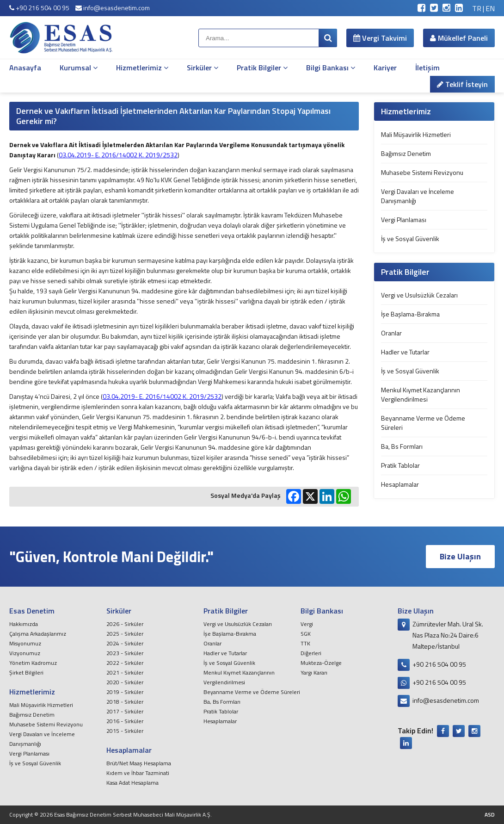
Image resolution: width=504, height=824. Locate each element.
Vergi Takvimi (380, 38)
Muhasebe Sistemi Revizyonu (422, 172)
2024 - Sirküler (125, 643)
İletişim (427, 68)
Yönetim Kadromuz (33, 663)
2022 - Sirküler (125, 663)
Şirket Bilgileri (26, 672)
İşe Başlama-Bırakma (410, 314)
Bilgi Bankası (331, 68)
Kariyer (385, 68)
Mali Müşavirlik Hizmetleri (416, 134)
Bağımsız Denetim (406, 153)
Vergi (307, 624)
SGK (306, 634)
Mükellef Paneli (459, 38)
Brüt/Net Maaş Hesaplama (139, 763)
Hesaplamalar (400, 484)
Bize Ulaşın (460, 556)
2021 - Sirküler (125, 672)
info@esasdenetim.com (113, 8)
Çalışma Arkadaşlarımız (38, 634)
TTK (305, 643)
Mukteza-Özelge (321, 663)
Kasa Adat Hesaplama (132, 783)
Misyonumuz (25, 643)
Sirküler (203, 68)
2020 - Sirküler (125, 682)
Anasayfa (25, 68)
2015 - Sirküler (125, 731)
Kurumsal (79, 68)
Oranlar (391, 333)
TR (477, 8)
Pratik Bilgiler (262, 68)
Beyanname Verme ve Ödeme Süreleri (423, 423)
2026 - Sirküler (125, 624)
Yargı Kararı (314, 672)
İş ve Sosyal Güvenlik (410, 239)
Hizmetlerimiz (142, 68)
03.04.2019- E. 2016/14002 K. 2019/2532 (118, 155)
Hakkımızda (24, 624)
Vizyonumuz (25, 653)
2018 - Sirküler (125, 702)
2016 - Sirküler (125, 721)
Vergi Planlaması (404, 220)
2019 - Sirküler (125, 692)
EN (490, 8)
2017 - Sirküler (125, 711)
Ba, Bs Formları (402, 446)
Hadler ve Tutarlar (405, 352)
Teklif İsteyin (462, 84)
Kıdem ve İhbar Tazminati (138, 773)
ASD (490, 815)
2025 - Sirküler (125, 634)
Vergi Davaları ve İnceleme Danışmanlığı (418, 196)
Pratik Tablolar (400, 465)
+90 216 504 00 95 (39, 8)
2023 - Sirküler (125, 653)
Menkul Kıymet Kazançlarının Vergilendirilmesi (421, 394)
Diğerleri (311, 653)
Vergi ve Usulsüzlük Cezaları (419, 295)
